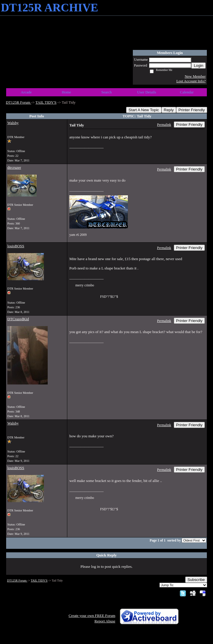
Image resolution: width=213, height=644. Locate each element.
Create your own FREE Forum (92, 616)
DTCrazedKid (18, 319)
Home (66, 92)
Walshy (13, 123)
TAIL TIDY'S (46, 102)
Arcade (26, 92)
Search (106, 92)
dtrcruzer (14, 167)
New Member (195, 76)
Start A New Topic (144, 110)
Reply (169, 110)
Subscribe (196, 580)
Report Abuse (105, 621)
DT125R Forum (19, 102)
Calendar (187, 92)
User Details (147, 92)
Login (199, 66)
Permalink (164, 125)
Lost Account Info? (191, 81)
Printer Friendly (192, 110)
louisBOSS (16, 246)
